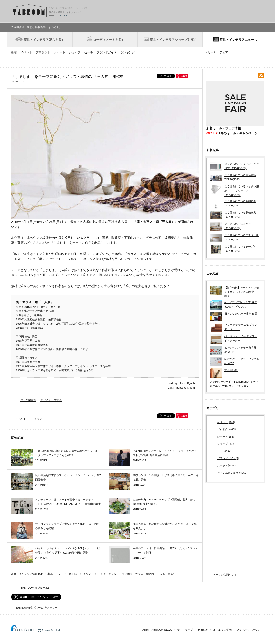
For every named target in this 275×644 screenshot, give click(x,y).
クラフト (39, 419)
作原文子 (246, 386)
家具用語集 (231, 370)
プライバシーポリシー (250, 630)
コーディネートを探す (109, 40)
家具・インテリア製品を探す (44, 40)
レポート (60, 52)
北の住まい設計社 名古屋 (110, 222)
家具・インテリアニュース (238, 40)
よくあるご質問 (222, 630)
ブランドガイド (107, 52)
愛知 (74, 222)
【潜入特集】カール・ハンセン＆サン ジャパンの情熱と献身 (242, 292)
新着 (14, 52)
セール (88, 52)
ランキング (127, 52)
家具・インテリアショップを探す (173, 40)
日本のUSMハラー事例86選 (241, 314)
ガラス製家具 (28, 400)
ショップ (75, 52)
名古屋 (84, 222)
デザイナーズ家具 (51, 400)
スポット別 (227, 466)
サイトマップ (185, 630)
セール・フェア (218, 52)
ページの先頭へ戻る (225, 575)
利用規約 (203, 630)
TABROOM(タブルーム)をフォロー (35, 608)
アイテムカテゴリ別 (232, 473)
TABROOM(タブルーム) (35, 588)
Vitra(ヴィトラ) (231, 386)
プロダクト (43, 52)
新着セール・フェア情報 (224, 128)
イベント (26, 52)
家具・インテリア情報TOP (27, 574)
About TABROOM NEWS (157, 630)
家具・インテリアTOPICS (63, 574)
